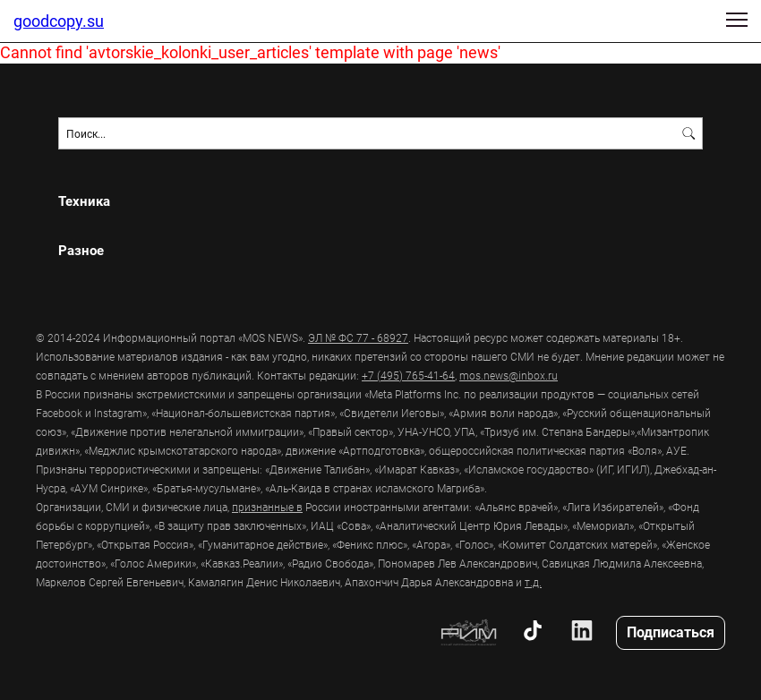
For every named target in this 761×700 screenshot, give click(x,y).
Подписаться (671, 632)
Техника (84, 201)
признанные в (267, 507)
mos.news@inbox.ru (509, 375)
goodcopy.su (59, 21)
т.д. (533, 582)
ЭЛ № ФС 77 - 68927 (358, 337)
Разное (81, 250)
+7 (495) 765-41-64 (408, 375)
